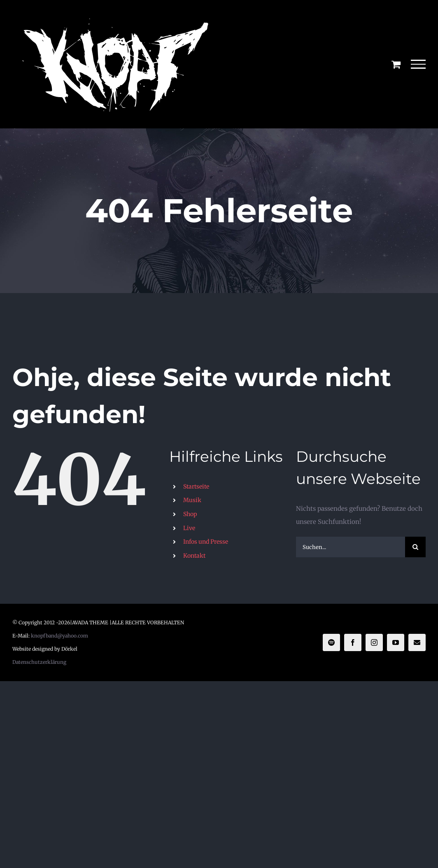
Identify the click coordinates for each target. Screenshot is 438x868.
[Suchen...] (351, 547)
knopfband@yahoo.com (59, 636)
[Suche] (415, 547)
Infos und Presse (206, 542)
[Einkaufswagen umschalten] (396, 64)
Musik (192, 500)
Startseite (196, 486)
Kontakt (194, 556)
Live (189, 528)
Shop (190, 514)
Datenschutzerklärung (39, 662)
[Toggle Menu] (418, 64)
